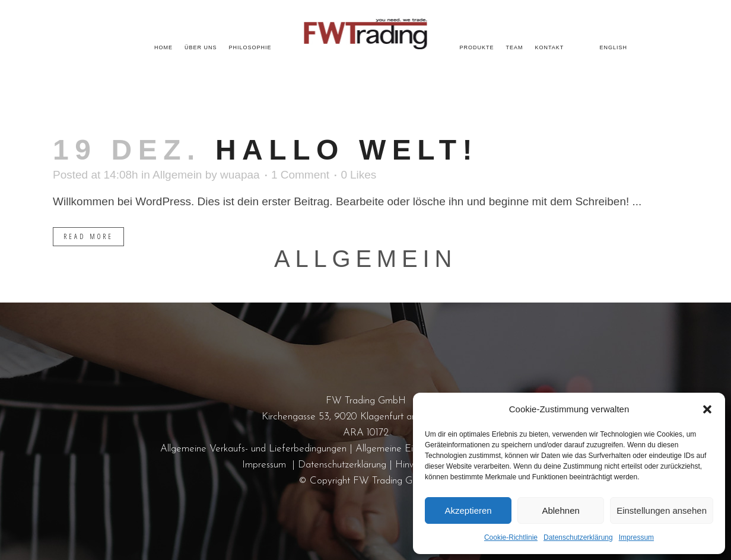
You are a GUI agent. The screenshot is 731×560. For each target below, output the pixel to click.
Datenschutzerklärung (578, 537)
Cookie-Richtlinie (511, 537)
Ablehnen (560, 510)
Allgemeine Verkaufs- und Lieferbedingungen (253, 449)
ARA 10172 (366, 433)
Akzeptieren (468, 510)
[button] (707, 409)
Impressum (636, 537)
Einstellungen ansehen (662, 510)
